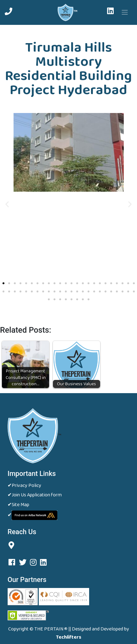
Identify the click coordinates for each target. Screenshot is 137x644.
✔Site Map (18, 505)
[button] (7, 204)
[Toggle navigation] (125, 12)
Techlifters (69, 637)
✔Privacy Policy (24, 486)
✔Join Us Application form (35, 495)
